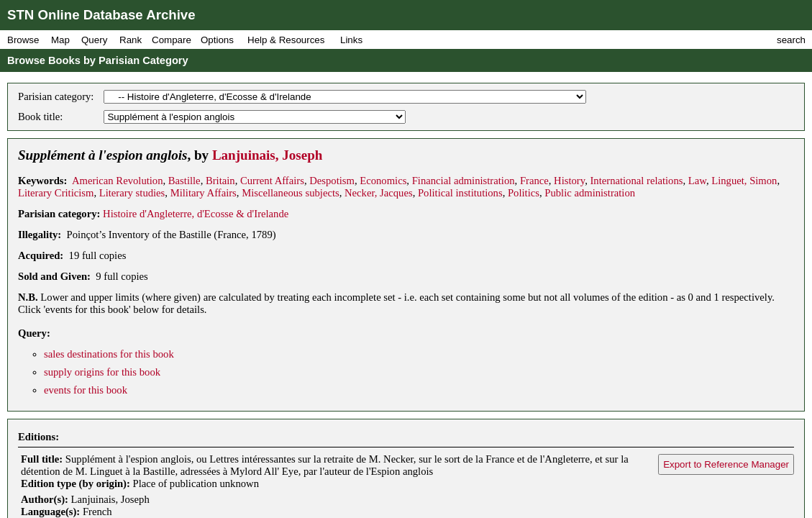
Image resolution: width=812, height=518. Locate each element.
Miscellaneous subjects (291, 193)
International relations (636, 181)
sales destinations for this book (109, 354)
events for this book (86, 390)
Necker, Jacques (379, 193)
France (534, 181)
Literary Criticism (56, 193)
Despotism (332, 181)
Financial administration (464, 181)
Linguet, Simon (744, 181)
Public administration (590, 193)
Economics (383, 181)
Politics (524, 193)
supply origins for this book (102, 372)
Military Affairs (204, 193)
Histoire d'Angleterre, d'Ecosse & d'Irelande (196, 214)
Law (697, 181)
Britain (220, 181)
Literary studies (132, 193)
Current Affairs (272, 181)
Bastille (184, 181)
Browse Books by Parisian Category (98, 60)
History (569, 181)
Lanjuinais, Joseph (268, 155)
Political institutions (460, 193)
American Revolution (118, 181)
